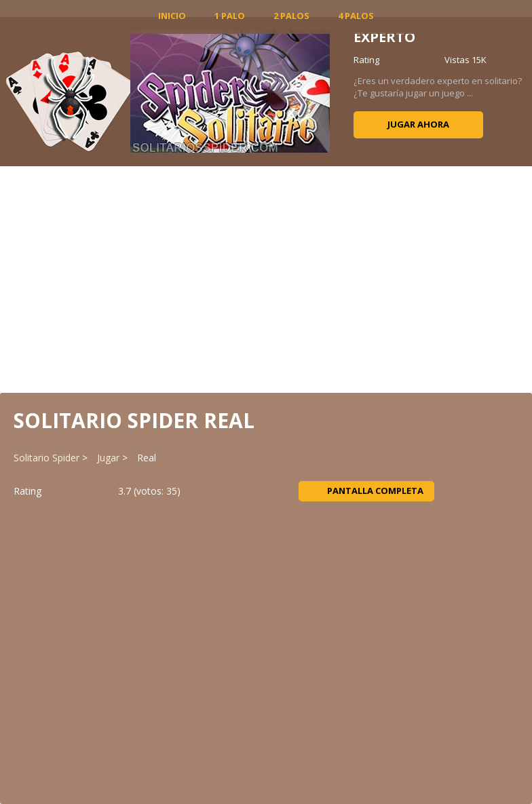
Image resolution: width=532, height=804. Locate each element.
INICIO (172, 16)
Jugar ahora (418, 124)
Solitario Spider (46, 458)
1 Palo (230, 16)
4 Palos (356, 16)
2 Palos (291, 16)
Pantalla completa (367, 491)
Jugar (108, 458)
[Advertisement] (266, 278)
